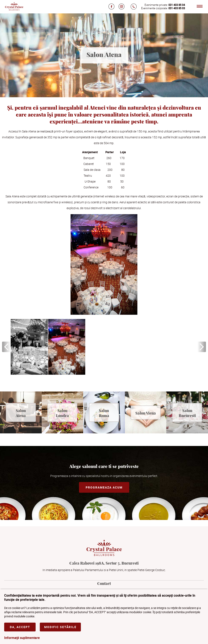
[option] (29, 347)
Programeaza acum (104, 487)
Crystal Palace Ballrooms (14, 6)
